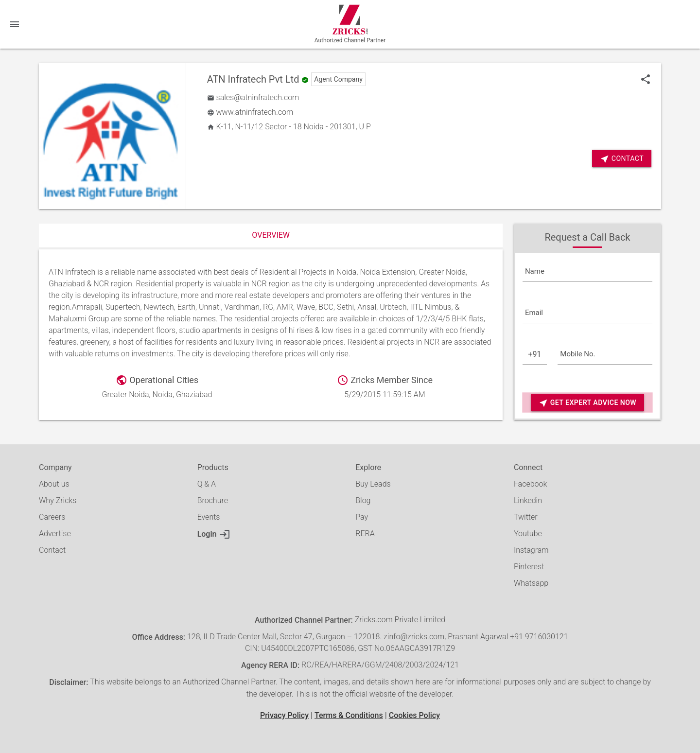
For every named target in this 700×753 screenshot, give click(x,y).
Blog (363, 500)
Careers (52, 517)
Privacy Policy (284, 715)
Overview (271, 235)
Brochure (213, 500)
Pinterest (529, 567)
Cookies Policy (414, 715)
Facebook (530, 484)
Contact (622, 159)
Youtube (528, 534)
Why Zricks (58, 500)
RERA (365, 534)
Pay (362, 517)
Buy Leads (373, 484)
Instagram (531, 550)
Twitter (526, 517)
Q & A (207, 484)
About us (54, 484)
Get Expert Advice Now (587, 403)
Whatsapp (531, 583)
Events (209, 517)
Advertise (55, 534)
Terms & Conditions (349, 715)
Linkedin (528, 500)
